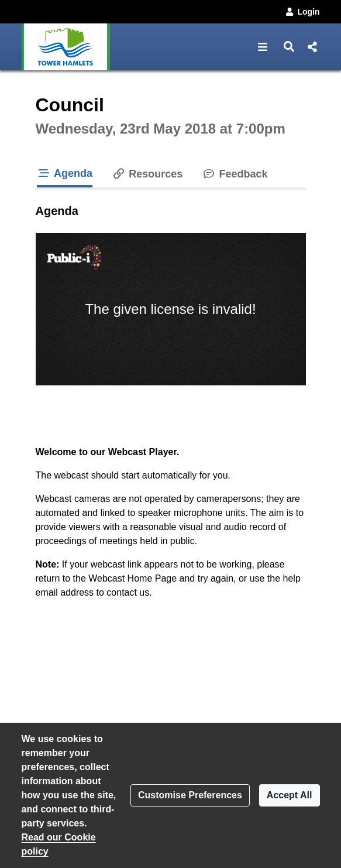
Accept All (290, 795)
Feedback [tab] (234, 174)
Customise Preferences (190, 795)
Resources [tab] (147, 174)
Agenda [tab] (65, 173)
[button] (263, 47)
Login (302, 12)
